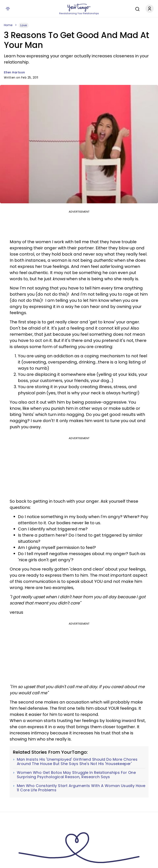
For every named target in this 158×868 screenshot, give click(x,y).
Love (24, 25)
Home (8, 25)
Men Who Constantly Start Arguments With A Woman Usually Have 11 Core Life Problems (81, 788)
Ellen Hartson (15, 72)
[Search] (136, 8)
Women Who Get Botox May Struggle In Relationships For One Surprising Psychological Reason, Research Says (76, 775)
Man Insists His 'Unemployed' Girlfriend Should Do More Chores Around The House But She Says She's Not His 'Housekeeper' (77, 762)
